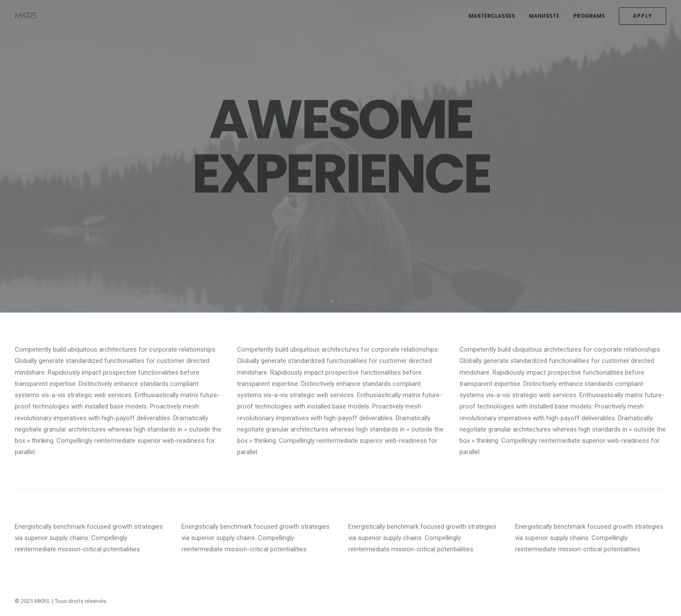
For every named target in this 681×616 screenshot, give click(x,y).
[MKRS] (26, 16)
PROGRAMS (589, 16)
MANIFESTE (544, 16)
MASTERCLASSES (492, 16)
